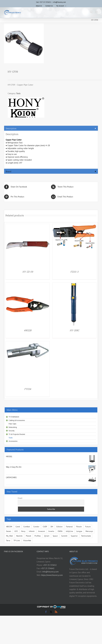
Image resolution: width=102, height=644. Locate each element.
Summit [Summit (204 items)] (64, 536)
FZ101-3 (74, 272)
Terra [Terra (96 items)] (8, 540)
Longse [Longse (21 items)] (79, 531)
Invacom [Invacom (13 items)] (42, 531)
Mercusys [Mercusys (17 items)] (89, 531)
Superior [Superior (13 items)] (74, 536)
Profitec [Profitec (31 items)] (38, 536)
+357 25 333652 (50, 565)
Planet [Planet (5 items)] (28, 536)
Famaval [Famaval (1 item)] (69, 527)
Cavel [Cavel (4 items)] (18, 527)
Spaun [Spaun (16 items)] (55, 536)
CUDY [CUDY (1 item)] (45, 527)
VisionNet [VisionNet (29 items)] (27, 540)
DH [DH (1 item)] (52, 527)
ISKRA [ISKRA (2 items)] (60, 531)
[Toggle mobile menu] (97, 12)
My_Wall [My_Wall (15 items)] (9, 536)
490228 (28, 330)
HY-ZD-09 (28, 272)
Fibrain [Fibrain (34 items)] (79, 527)
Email (20, 498)
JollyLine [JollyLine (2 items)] (69, 531)
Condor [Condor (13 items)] (36, 527)
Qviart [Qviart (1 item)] (47, 536)
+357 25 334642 (47, 568)
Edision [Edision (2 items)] (59, 527)
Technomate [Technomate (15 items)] (86, 536)
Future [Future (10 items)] (88, 527)
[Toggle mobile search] (91, 12)
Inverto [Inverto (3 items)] (51, 531)
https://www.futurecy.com (52, 575)
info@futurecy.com (59, 2)
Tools (18, 93)
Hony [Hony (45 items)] (23, 531)
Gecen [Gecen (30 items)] (9, 531)
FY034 (28, 389)
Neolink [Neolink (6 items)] (19, 536)
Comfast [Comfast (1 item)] (27, 527)
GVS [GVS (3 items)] (16, 531)
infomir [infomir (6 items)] (32, 531)
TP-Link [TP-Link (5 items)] (17, 540)
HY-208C (74, 330)
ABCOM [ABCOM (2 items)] (9, 527)
